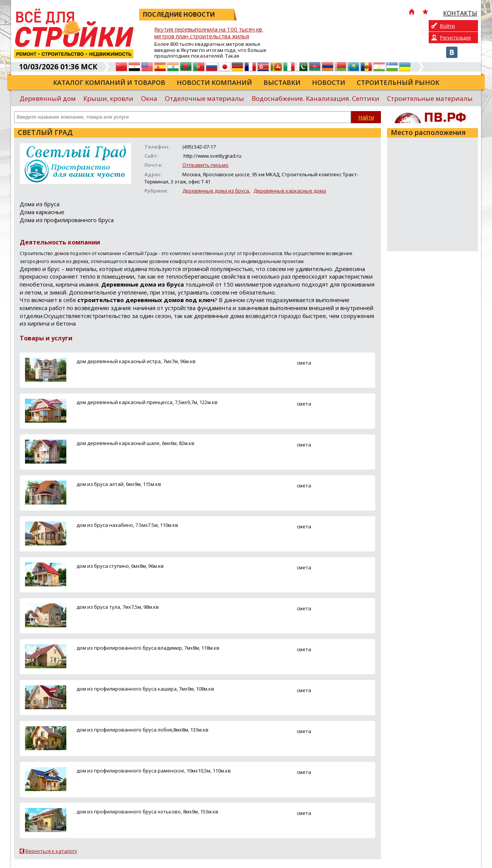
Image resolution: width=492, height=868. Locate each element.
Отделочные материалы (204, 98)
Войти (447, 26)
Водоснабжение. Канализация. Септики (316, 98)
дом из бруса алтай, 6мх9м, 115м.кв (119, 484)
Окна (149, 98)
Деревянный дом (48, 98)
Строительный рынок (398, 82)
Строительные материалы (430, 98)
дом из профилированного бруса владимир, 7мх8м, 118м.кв (148, 648)
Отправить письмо (205, 165)
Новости (329, 82)
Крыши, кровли (108, 98)
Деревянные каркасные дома (290, 191)
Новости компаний (214, 82)
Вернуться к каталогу (51, 851)
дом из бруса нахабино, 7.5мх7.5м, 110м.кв (127, 525)
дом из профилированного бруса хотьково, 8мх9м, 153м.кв (147, 812)
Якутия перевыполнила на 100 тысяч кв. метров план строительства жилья (209, 33)
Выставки (282, 82)
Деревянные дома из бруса (216, 191)
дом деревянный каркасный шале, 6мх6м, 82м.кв (136, 443)
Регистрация (455, 38)
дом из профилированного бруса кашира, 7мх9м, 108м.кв (145, 689)
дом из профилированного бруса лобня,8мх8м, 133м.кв (143, 730)
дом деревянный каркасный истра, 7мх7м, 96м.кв (136, 361)
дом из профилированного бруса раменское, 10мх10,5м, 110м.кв (154, 771)
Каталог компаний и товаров (109, 82)
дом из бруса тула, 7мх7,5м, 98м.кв (118, 607)
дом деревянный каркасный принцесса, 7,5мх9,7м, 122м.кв (147, 402)
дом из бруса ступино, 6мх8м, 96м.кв (120, 566)
